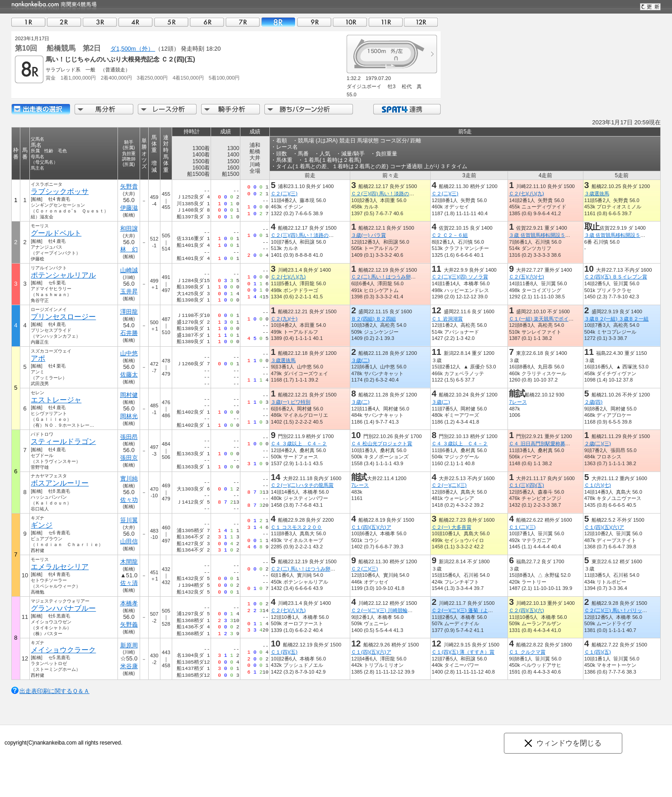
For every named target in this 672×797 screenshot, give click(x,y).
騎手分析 (230, 109)
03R (100, 22)
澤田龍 (129, 312)
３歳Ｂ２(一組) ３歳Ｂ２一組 (617, 319)
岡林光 (129, 416)
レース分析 (167, 109)
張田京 (129, 458)
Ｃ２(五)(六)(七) (526, 277)
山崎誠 (129, 270)
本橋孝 (129, 603)
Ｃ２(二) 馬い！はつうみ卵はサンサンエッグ (401, 277)
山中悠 (129, 353)
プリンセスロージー (63, 317)
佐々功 (129, 500)
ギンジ (42, 525)
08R (278, 22)
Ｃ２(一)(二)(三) (449, 485)
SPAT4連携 (406, 109)
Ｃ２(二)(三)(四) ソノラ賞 (460, 277)
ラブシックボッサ (60, 191)
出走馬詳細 (41, 109)
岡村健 (129, 395)
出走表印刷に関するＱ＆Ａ (54, 691)
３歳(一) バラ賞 (369, 235)
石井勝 (129, 333)
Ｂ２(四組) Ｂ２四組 (374, 319)
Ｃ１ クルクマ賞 (527, 652)
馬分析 (104, 109)
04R (136, 22)
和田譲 (129, 229)
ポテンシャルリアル (63, 275)
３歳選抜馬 (597, 193)
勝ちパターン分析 (309, 109)
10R (350, 22)
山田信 (129, 541)
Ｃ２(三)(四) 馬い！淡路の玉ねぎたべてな (397, 193)
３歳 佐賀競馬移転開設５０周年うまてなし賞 (559, 235)
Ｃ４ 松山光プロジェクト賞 (382, 443)
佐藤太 (129, 375)
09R (314, 22)
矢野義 (129, 625)
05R (171, 22)
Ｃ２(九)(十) (284, 319)
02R (64, 22)
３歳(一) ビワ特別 (291, 402)
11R (385, 22)
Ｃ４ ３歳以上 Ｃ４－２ (299, 443)
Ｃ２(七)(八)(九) (526, 193)
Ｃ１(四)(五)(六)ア (371, 527)
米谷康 (129, 666)
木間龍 (129, 562)
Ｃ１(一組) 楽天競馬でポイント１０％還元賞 (559, 319)
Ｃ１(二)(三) (522, 527)
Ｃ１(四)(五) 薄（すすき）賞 (463, 652)
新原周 (129, 645)
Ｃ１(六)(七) (598, 485)
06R (207, 22)
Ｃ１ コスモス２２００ (296, 527)
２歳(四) (593, 402)
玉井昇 (129, 291)
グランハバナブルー (63, 608)
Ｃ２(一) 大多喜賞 (451, 527)
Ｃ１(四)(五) (284, 652)
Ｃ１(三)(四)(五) (526, 485)
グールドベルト (56, 233)
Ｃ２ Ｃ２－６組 (450, 235)
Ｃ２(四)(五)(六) (526, 610)
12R (421, 22)
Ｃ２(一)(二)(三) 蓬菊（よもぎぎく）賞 (475, 610)
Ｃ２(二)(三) (284, 193)
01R (28, 22)
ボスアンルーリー (60, 483)
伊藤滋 (129, 208)
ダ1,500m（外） (133, 49)
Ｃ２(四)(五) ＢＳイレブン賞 (616, 277)
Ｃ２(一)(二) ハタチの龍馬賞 (302, 485)
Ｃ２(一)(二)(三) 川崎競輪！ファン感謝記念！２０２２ (411, 610)
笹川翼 (129, 520)
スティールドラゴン (63, 441)
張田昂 (129, 437)
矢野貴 (129, 186)
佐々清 (129, 583)
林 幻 (129, 249)
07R (243, 22)
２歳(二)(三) (598, 443)
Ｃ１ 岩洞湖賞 (447, 319)
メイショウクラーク (63, 650)
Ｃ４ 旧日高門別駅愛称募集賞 (542, 443)
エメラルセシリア (60, 567)
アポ (38, 358)
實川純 (129, 479)
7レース (518, 402)
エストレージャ (56, 400)
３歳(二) (360, 360)
